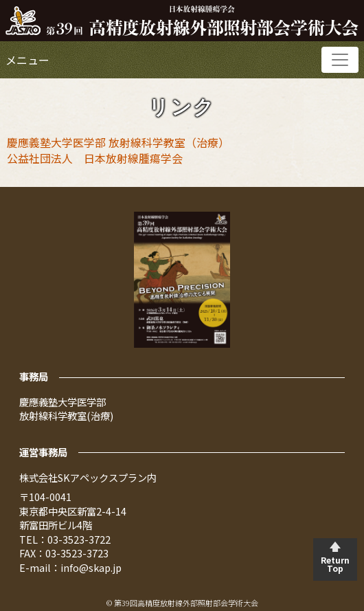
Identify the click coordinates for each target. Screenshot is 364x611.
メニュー (27, 60)
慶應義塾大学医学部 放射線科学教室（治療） (118, 142)
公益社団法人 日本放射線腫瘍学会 (95, 158)
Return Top (335, 564)
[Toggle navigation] (340, 60)
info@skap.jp (91, 567)
